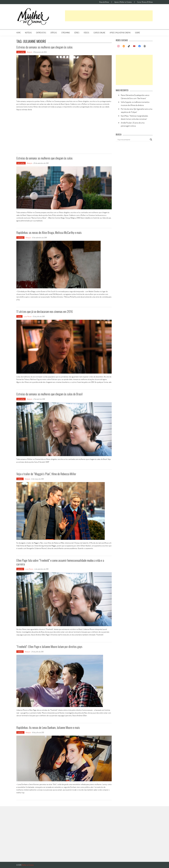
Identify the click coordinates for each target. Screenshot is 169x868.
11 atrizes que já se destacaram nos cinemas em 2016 (45, 311)
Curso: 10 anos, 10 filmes (145, 2)
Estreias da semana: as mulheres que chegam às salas (44, 47)
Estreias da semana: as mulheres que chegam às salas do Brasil (49, 394)
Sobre (137, 33)
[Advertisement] (109, 16)
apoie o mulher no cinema (120, 33)
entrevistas (41, 33)
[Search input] (133, 140)
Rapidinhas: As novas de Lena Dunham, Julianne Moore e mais (48, 727)
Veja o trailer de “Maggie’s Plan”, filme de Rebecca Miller (46, 474)
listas (19, 316)
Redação (29, 52)
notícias (28, 33)
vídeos (86, 33)
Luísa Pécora (27, 316)
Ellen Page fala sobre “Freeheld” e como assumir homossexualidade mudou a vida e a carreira (60, 562)
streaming (66, 33)
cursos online (99, 33)
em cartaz (21, 52)
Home (19, 33)
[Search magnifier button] (151, 140)
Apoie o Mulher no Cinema (123, 2)
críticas (54, 33)
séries (77, 33)
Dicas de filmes (104, 2)
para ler (20, 569)
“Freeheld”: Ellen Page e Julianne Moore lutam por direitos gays (49, 647)
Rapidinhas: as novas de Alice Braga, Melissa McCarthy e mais (49, 232)
